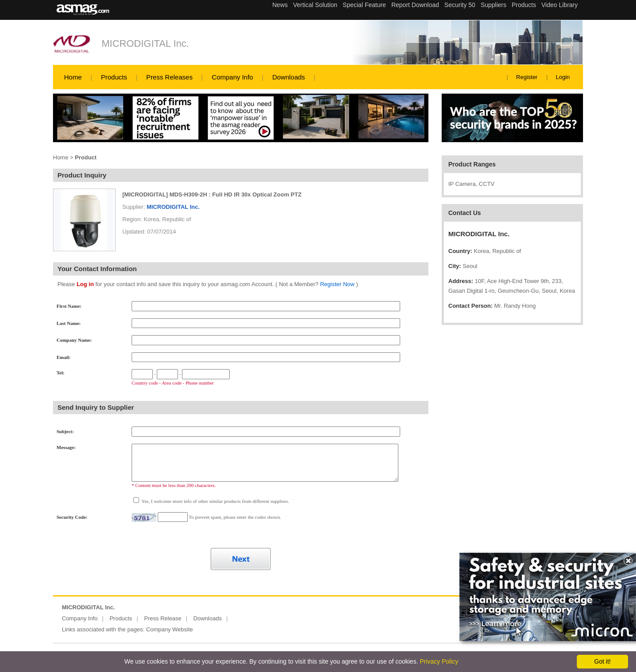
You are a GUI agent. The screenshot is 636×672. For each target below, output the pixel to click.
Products (114, 77)
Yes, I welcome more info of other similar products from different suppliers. (215, 501)
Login (563, 77)
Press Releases (169, 77)
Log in (85, 284)
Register (527, 77)
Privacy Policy (439, 661)
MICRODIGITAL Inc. (145, 43)
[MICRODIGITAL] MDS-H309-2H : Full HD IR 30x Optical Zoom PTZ (212, 194)
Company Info (233, 77)
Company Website (170, 629)
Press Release (163, 618)
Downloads (288, 77)
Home (73, 77)
